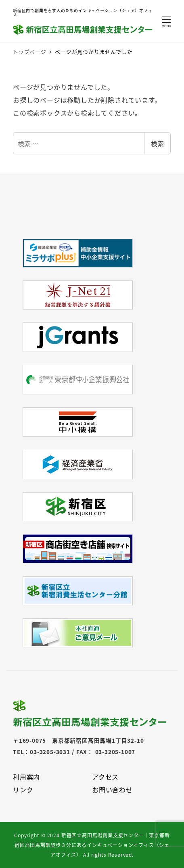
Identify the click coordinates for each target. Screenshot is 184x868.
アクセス (105, 777)
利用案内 (26, 777)
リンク (23, 790)
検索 (157, 143)
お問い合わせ (112, 790)
